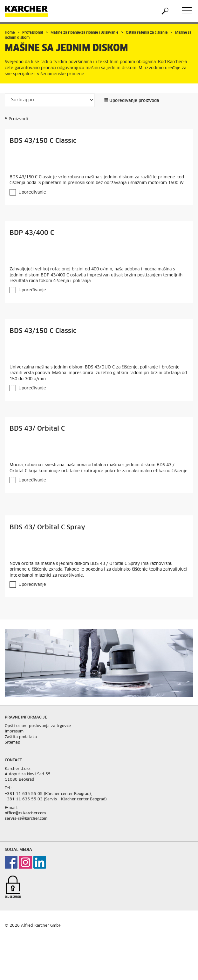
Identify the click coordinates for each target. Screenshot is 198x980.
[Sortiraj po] (50, 100)
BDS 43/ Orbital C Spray (47, 527)
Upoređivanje (32, 192)
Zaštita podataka (21, 737)
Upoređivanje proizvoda (132, 101)
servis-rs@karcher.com (26, 819)
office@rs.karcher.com (25, 813)
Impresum (14, 732)
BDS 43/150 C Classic (43, 141)
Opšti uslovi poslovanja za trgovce (38, 726)
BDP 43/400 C (32, 233)
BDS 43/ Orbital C (37, 429)
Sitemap (13, 743)
